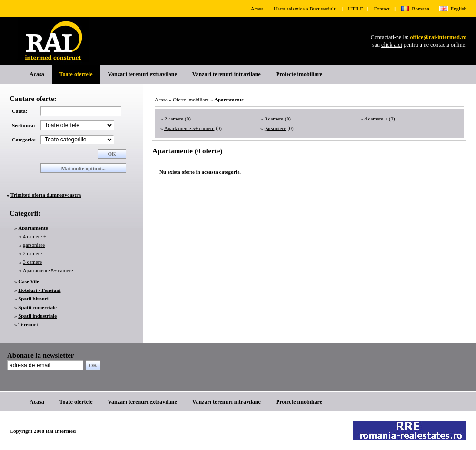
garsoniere (34, 245)
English (458, 9)
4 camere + (35, 236)
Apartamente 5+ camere (48, 270)
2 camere (32, 253)
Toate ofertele (76, 74)
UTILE (356, 9)
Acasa (257, 9)
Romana (421, 9)
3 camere (32, 262)
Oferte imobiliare (191, 100)
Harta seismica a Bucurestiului (306, 9)
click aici (392, 45)
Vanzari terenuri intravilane (227, 74)
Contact (381, 9)
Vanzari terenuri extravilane (143, 74)
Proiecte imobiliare (299, 74)
